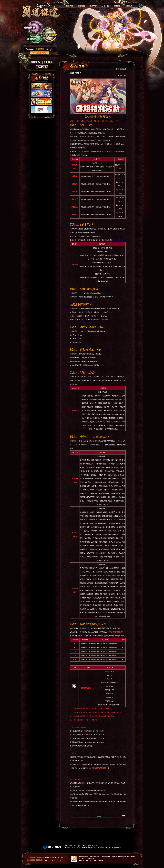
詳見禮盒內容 (119, 240)
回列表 (99, 816)
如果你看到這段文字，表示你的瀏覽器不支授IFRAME (41, 100)
